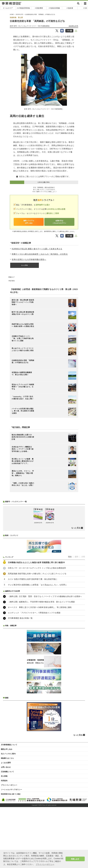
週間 (76, 618)
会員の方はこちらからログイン (59, 222)
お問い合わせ (6, 828)
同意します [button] (75, 859)
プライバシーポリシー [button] (45, 864)
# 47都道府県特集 (23, 8)
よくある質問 (6, 824)
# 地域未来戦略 (54, 8)
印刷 (69, 31)
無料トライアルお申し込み (29, 222)
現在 (70, 618)
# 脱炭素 (70, 8)
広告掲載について (7, 833)
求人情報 (4, 837)
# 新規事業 (39, 8)
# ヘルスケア (8, 8)
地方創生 (12, 281)
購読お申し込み (7, 810)
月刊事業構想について (9, 806)
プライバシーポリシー (9, 846)
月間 (83, 618)
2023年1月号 (74, 26)
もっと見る (25, 265)
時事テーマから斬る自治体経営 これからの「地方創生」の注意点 (40, 254)
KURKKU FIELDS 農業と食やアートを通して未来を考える (37, 249)
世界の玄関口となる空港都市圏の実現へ (29, 260)
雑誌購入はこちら (7, 819)
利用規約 (4, 842)
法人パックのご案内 (8, 815)
